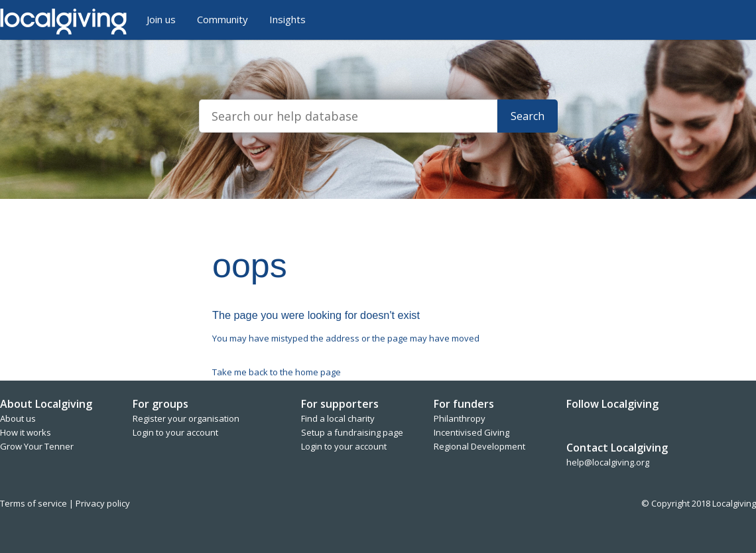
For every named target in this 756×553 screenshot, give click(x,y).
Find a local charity (338, 418)
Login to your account (175, 432)
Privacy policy (103, 503)
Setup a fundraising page (352, 432)
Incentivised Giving (472, 432)
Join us (161, 19)
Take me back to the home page (277, 372)
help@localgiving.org (608, 462)
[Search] (348, 116)
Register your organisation (186, 418)
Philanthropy (460, 418)
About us (18, 418)
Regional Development (479, 446)
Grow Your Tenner (37, 446)
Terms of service (34, 503)
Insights (287, 19)
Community (222, 19)
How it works (26, 432)
